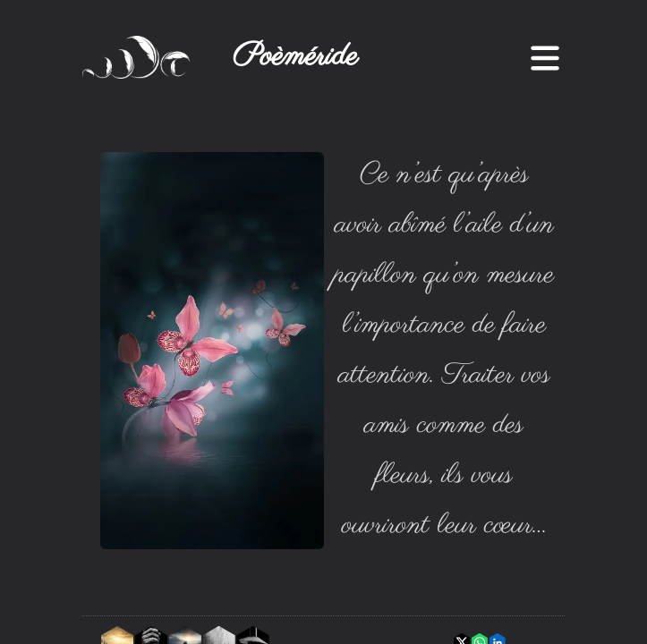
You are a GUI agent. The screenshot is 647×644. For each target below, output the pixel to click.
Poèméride (295, 57)
